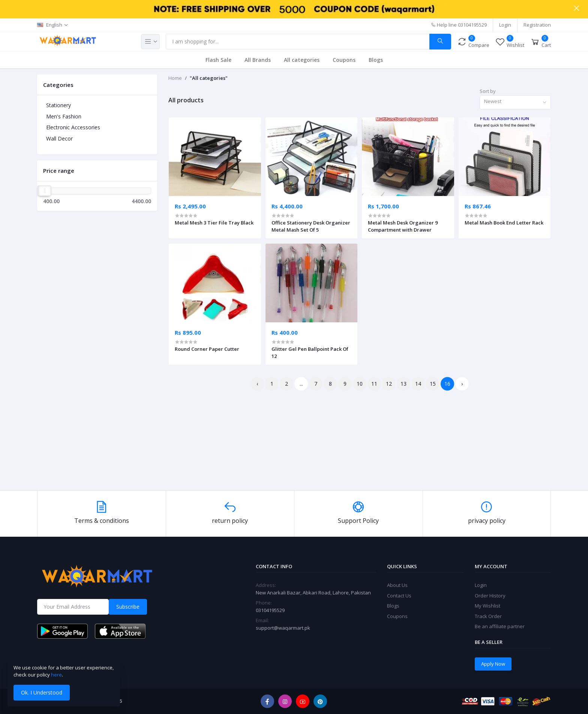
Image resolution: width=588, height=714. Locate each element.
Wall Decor (59, 138)
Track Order (488, 616)
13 (403, 384)
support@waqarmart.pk (283, 628)
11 (374, 384)
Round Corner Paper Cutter (207, 349)
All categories (302, 60)
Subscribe (128, 607)
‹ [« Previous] (257, 384)
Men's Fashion (64, 116)
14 (418, 384)
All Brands (258, 60)
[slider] (45, 191)
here (56, 675)
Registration (537, 25)
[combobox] (515, 103)
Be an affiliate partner (500, 626)
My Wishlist (487, 606)
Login (505, 25)
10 (360, 384)
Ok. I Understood (42, 692)
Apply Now (493, 664)
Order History (490, 596)
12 (389, 384)
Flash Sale (218, 60)
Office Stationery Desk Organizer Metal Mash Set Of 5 (311, 226)
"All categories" (209, 78)
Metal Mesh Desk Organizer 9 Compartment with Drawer (403, 226)
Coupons (344, 60)
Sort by (488, 91)
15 (433, 384)
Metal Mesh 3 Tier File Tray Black (214, 223)
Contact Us (399, 596)
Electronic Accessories (73, 127)
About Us (397, 585)
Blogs (376, 60)
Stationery (58, 105)
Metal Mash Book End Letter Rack (504, 223)
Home (175, 78)
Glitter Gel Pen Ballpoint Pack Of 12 (310, 352)
